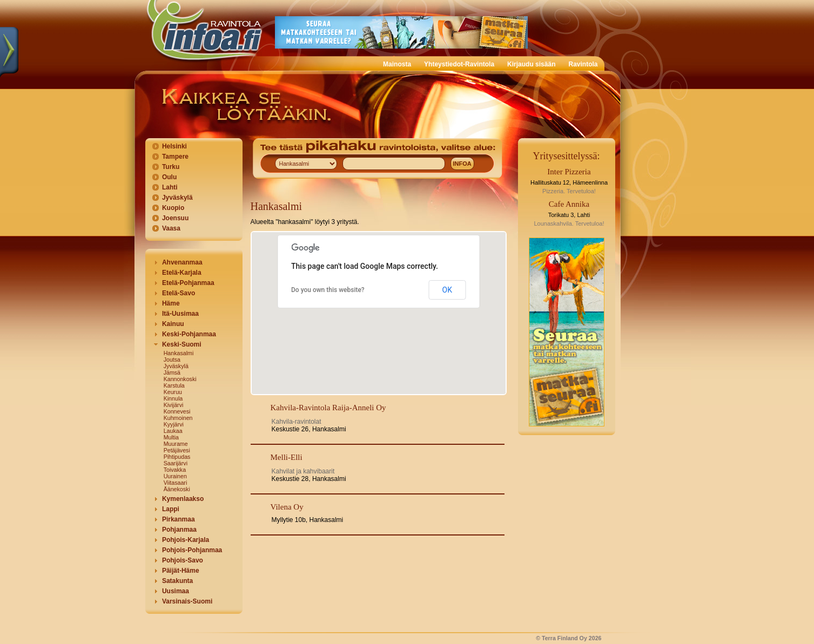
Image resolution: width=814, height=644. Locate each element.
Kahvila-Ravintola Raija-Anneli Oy (328, 408)
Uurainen (175, 476)
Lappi (171, 509)
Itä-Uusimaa (180, 314)
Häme (171, 303)
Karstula (174, 385)
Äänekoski (177, 489)
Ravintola (583, 64)
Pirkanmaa (179, 519)
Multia (171, 437)
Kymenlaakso (183, 499)
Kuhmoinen (178, 418)
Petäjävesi (177, 450)
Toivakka (175, 470)
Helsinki (174, 146)
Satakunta (177, 581)
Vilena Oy (287, 507)
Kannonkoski (180, 379)
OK (447, 290)
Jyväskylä (177, 198)
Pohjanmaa (179, 530)
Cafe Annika (569, 204)
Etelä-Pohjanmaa (188, 283)
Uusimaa (176, 591)
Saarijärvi (176, 463)
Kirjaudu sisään (531, 64)
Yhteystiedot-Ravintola (459, 64)
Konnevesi (177, 411)
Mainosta (397, 64)
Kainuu (173, 324)
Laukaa (173, 431)
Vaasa (171, 228)
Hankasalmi (179, 353)
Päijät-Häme (181, 571)
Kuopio (173, 208)
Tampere (175, 157)
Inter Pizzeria (569, 172)
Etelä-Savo (179, 293)
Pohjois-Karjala (186, 540)
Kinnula (173, 398)
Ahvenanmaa (182, 262)
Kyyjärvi (174, 424)
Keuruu (173, 392)
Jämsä (172, 372)
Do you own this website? (328, 290)
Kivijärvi (174, 405)
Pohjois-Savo (183, 560)
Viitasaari (176, 483)
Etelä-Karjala (182, 273)
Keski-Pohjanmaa (189, 334)
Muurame (176, 444)
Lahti (170, 187)
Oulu (169, 177)
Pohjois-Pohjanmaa (192, 550)
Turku (171, 167)
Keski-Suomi (182, 344)
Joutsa (172, 360)
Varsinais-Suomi (187, 601)
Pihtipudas (177, 457)
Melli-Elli (287, 457)
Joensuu (175, 218)
